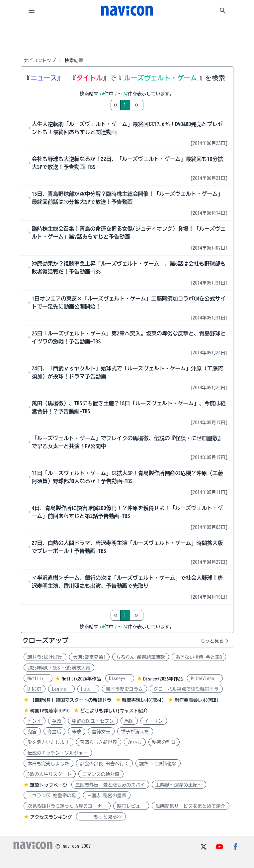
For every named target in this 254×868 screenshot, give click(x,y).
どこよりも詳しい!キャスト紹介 (114, 711)
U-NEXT (35, 689)
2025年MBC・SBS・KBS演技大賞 (59, 668)
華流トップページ (49, 785)
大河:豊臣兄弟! (89, 657)
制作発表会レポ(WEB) (197, 700)
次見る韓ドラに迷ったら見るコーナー (67, 806)
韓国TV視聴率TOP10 (50, 711)
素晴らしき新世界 (99, 742)
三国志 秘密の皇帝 (107, 796)
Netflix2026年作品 (82, 679)
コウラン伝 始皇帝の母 (52, 796)
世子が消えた (135, 732)
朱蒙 (77, 732)
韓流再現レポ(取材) (143, 700)
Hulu (88, 689)
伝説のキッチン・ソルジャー (58, 753)
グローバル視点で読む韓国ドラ (186, 689)
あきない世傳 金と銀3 (199, 657)
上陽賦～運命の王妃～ (179, 785)
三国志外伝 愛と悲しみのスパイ (110, 785)
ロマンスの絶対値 (101, 774)
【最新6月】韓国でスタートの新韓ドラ (71, 700)
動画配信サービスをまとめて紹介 (191, 806)
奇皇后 (54, 732)
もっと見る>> (101, 817)
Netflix (38, 679)
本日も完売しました (48, 764)
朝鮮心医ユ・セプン (93, 721)
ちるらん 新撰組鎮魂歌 (141, 657)
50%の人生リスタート (50, 774)
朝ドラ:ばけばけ (45, 657)
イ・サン (154, 721)
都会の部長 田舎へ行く (104, 764)
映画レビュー (131, 806)
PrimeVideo (205, 679)
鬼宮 (32, 732)
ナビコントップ (40, 61)
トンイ (35, 721)
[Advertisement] (127, 38)
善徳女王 (101, 732)
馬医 (129, 721)
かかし (135, 742)
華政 (57, 721)
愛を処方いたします (48, 742)
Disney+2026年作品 (163, 679)
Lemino (61, 689)
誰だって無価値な (158, 764)
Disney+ (120, 679)
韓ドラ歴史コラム (125, 689)
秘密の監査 (164, 742)
